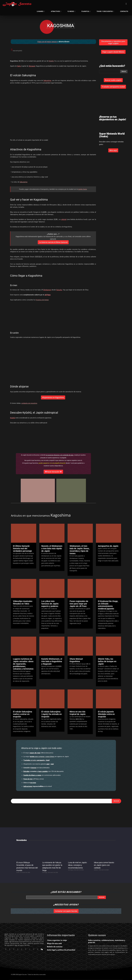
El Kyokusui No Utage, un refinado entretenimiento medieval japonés (108, 605)
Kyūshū (51, 61)
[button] (126, 4)
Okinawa (32, 66)
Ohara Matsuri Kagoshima (76, 660)
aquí (48, 764)
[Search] (116, 801)
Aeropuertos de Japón (108, 546)
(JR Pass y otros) (34, 779)
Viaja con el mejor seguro (47, 42)
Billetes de (30, 783)
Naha (19, 66)
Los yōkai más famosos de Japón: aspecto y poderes (50, 604)
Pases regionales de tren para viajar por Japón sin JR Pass (79, 604)
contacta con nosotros (29, 403)
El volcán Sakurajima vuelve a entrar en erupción (23, 714)
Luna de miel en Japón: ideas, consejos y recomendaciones (78, 865)
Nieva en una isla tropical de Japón (78, 713)
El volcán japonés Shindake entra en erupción (106, 714)
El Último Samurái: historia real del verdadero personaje (22, 548)
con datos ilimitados (36, 768)
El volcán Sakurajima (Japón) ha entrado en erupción (52, 714)
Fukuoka (59, 290)
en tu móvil (38, 786)
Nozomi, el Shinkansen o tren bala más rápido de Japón (52, 548)
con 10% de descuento (44, 771)
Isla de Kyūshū (17, 51)
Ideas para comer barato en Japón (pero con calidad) (104, 865)
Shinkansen (47, 290)
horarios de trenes (42, 300)
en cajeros (46, 757)
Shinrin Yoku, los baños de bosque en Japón (107, 661)
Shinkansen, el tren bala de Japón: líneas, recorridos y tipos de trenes (80, 550)
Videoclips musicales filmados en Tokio (23, 602)
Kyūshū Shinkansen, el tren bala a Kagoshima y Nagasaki (52, 661)
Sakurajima (47, 81)
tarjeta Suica (82, 189)
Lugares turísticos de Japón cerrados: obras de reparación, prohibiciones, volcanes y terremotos (23, 664)
